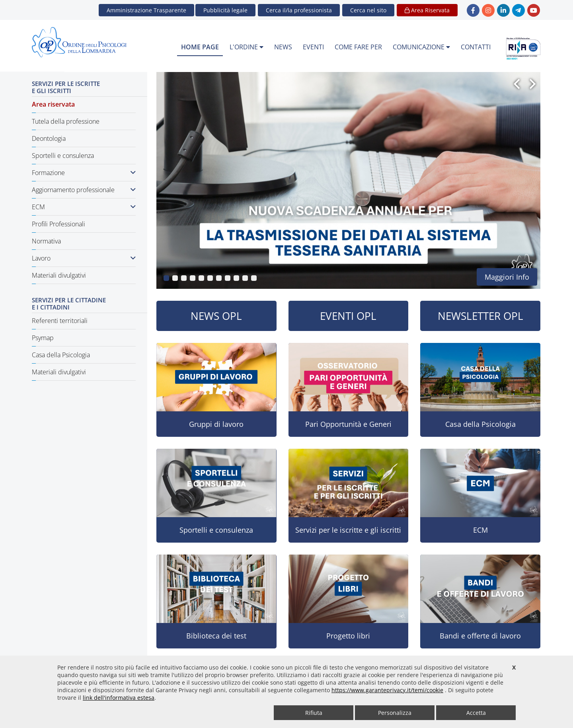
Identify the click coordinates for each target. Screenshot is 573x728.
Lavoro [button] (84, 258)
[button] (368, 10)
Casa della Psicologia (61, 355)
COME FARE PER (358, 47)
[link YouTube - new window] (534, 10)
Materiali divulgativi (59, 275)
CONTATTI (476, 47)
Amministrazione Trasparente (146, 10)
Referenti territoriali (60, 321)
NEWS (283, 47)
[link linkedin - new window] (503, 10)
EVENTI (313, 47)
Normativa (46, 241)
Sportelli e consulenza (63, 156)
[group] (348, 180)
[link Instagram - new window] (488, 10)
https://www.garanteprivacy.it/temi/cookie (387, 690)
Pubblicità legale (225, 10)
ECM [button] (84, 207)
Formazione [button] (84, 173)
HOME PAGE (200, 47)
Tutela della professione (66, 121)
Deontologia (49, 138)
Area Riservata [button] (427, 10)
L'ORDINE (247, 47)
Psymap (43, 338)
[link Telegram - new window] (518, 10)
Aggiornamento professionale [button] (84, 190)
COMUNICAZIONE (421, 47)
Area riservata (53, 104)
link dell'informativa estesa (119, 698)
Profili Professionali (58, 224)
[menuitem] (200, 47)
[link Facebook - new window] (473, 10)
